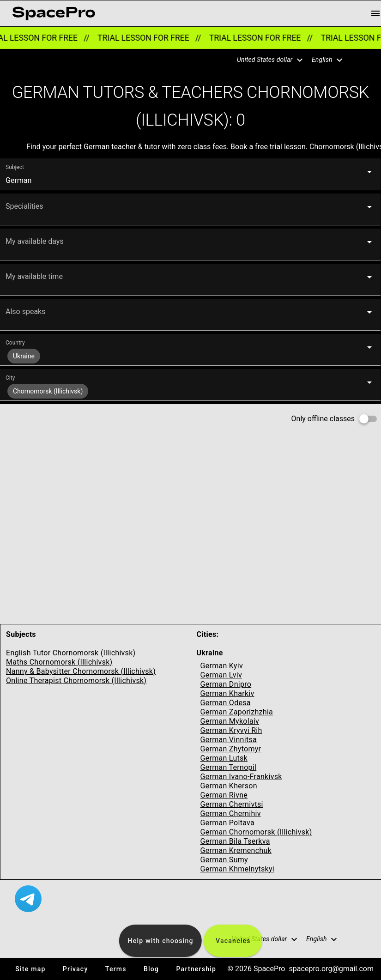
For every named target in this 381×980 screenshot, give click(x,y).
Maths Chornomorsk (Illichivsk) (59, 662)
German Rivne (224, 795)
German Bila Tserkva (235, 841)
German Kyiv (222, 666)
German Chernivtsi (232, 804)
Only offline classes (323, 419)
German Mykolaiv (230, 721)
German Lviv (221, 675)
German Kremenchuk (236, 850)
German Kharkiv (227, 693)
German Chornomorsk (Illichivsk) (256, 832)
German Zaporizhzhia (237, 712)
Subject (15, 167)
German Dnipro (226, 684)
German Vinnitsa (229, 740)
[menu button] (375, 13)
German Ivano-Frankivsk (241, 777)
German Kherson (229, 786)
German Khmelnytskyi (238, 869)
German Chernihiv (231, 814)
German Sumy (224, 860)
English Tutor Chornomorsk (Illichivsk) (71, 653)
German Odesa (226, 703)
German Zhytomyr (231, 749)
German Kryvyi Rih (231, 730)
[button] (264, 60)
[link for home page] (54, 13)
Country (15, 343)
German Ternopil (229, 767)
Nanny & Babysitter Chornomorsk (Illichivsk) (81, 671)
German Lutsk (224, 758)
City (10, 378)
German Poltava (228, 823)
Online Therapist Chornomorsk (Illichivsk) (76, 681)
